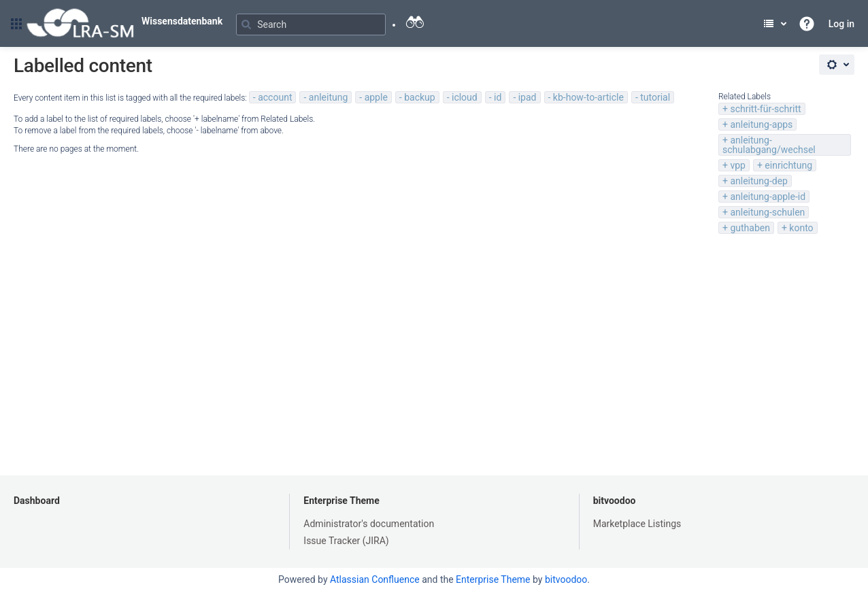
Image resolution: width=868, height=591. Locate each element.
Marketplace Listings (637, 524)
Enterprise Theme (341, 501)
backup (419, 97)
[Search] (311, 24)
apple (376, 97)
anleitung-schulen (767, 212)
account (275, 97)
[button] (16, 24)
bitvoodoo (615, 501)
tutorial (655, 97)
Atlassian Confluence (375, 579)
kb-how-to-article (588, 97)
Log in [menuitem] (841, 24)
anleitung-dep (759, 181)
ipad (528, 97)
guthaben (750, 228)
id (498, 97)
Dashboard (37, 501)
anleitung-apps (761, 124)
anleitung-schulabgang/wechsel (769, 145)
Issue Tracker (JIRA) (346, 541)
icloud (465, 97)
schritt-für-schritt (765, 109)
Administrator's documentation (369, 524)
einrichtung (788, 165)
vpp (738, 165)
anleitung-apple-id (768, 197)
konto (801, 228)
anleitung (328, 97)
